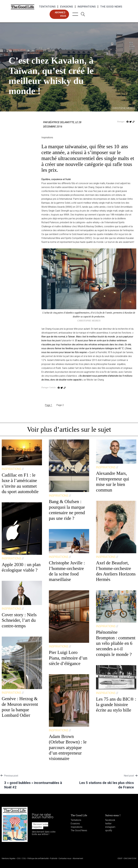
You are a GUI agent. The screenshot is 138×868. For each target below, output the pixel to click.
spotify (109, 830)
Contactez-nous (65, 858)
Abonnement (78, 858)
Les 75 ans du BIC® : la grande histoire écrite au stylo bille (116, 705)
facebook (110, 820)
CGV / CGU (21, 858)
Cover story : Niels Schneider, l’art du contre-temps (19, 620)
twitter (108, 824)
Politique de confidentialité (38, 858)
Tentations (47, 7)
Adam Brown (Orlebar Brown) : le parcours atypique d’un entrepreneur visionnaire (68, 747)
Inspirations (87, 7)
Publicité (54, 858)
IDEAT (120, 858)
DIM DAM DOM (130, 858)
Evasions (66, 7)
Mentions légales (9, 858)
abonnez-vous (60, 14)
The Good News (111, 7)
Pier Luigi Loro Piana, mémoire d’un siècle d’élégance (68, 658)
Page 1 (49, 405)
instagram (110, 827)
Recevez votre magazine (40, 826)
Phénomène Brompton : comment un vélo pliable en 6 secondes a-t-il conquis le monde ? (116, 643)
